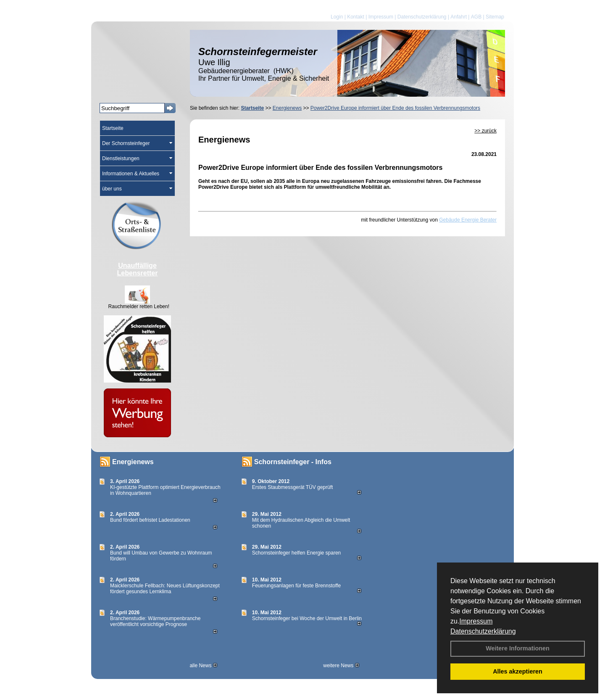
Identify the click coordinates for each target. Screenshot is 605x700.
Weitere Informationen (518, 648)
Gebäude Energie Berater (468, 220)
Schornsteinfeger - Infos (293, 462)
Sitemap (495, 17)
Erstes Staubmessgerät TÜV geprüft (293, 487)
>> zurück (485, 131)
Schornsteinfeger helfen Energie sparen (296, 553)
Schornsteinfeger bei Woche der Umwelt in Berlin (307, 618)
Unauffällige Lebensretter (138, 269)
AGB (476, 17)
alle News (203, 666)
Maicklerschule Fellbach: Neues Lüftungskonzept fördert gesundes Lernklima (165, 589)
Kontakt (356, 17)
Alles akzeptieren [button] (518, 671)
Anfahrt (459, 17)
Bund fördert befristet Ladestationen (150, 520)
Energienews (133, 462)
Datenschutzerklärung (483, 631)
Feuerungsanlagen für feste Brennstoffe (296, 586)
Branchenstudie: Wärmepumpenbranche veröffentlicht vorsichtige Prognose (155, 621)
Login (337, 17)
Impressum (476, 621)
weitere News (341, 666)
